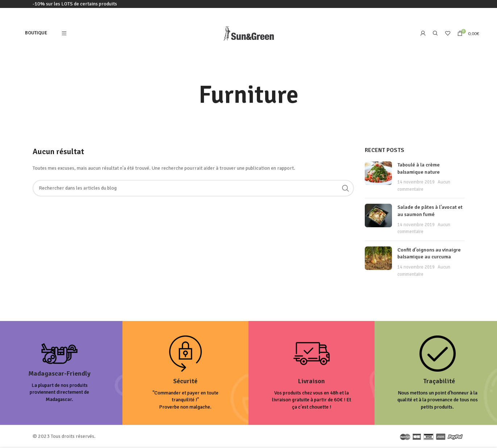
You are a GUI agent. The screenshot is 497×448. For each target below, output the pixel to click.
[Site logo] (249, 33)
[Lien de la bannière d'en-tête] (248, 4)
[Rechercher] (435, 33)
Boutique (36, 33)
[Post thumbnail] (378, 177)
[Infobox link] (59, 373)
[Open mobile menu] (64, 33)
